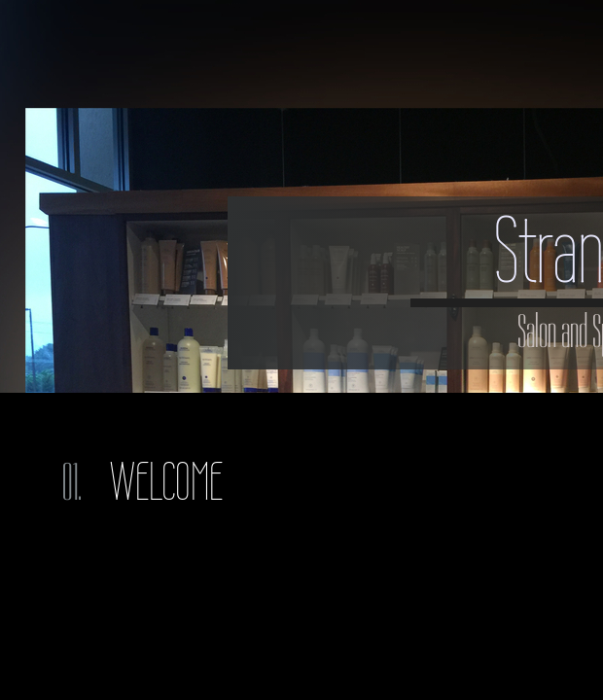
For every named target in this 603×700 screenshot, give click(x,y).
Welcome (166, 482)
